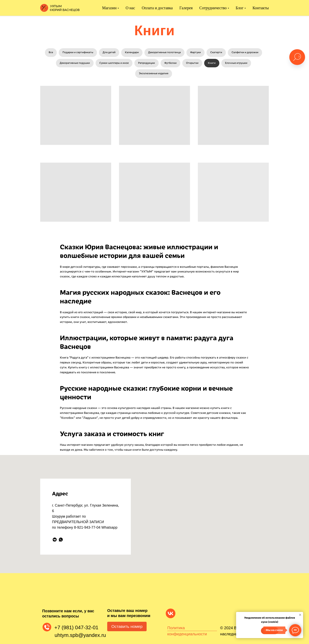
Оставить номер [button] (127, 626)
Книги (212, 63)
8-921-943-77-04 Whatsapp (96, 527)
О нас (130, 8)
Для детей (109, 52)
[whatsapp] (61, 540)
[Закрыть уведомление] (300, 615)
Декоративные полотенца (164, 52)
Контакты (261, 8)
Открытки (192, 63)
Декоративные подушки (75, 63)
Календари (132, 52)
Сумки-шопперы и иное (114, 63)
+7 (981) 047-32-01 (76, 627)
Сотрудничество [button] (213, 8)
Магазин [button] (109, 8)
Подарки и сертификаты (78, 52)
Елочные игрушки (236, 63)
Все (51, 52)
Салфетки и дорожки (245, 52)
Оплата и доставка (157, 8)
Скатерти (216, 52)
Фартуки (195, 52)
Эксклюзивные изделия (154, 73)
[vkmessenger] (55, 540)
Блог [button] (240, 8)
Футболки (170, 63)
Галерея (186, 8)
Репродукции (147, 63)
